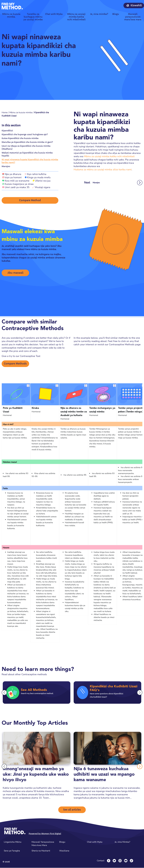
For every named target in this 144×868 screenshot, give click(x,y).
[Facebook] (109, 861)
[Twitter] (114, 861)
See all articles (72, 810)
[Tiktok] (131, 861)
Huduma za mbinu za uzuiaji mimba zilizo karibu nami (103, 170)
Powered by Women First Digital (45, 834)
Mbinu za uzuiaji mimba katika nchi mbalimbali (109, 156)
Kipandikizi (7, 131)
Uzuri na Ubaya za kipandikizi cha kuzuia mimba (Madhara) (26, 147)
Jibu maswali (15, 273)
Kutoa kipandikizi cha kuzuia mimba (20, 138)
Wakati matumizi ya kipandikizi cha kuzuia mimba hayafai (27, 154)
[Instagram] (120, 861)
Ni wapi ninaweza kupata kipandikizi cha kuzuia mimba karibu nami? (30, 161)
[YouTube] (126, 861)
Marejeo (6, 166)
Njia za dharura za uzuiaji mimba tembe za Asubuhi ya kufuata (74, 412)
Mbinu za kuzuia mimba (21, 112)
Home (5, 112)
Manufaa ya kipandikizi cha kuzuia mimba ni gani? (27, 142)
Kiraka (35, 408)
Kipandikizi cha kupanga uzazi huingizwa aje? (25, 134)
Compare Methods (15, 364)
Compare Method (30, 200)
